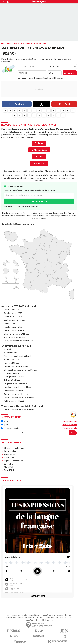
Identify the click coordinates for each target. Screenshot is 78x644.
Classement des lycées (14, 317)
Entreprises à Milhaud (13, 391)
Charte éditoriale (35, 615)
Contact (52, 615)
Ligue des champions (13, 461)
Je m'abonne (37, 202)
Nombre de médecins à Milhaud (18, 387)
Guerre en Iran (10, 451)
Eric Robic (8, 464)
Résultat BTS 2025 (14, 44)
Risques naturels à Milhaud (15, 384)
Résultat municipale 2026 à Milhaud (19, 398)
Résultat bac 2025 (12, 310)
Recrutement (11, 618)
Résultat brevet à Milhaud (15, 330)
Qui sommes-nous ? (14, 615)
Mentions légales (66, 618)
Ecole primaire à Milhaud (15, 320)
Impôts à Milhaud (11, 363)
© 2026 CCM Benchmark (45, 620)
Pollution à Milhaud (12, 380)
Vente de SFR (10, 454)
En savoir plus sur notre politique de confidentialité (21, 207)
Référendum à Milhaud (14, 401)
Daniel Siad (9, 470)
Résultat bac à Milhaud (14, 327)
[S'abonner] (39, 433)
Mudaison (60, 78)
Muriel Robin (10, 467)
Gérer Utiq (55, 618)
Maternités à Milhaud (13, 353)
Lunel (51, 78)
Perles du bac (10, 324)
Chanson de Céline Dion (15, 448)
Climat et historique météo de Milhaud (21, 370)
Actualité (6, 421)
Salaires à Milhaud (11, 360)
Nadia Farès (9, 457)
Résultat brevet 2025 (13, 313)
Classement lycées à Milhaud (16, 334)
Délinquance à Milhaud (14, 377)
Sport (5, 425)
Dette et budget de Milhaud (16, 366)
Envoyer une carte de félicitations (18, 341)
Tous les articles (62, 615)
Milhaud (7, 349)
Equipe (25, 615)
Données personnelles (25, 618)
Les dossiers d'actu (10, 428)
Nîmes (31, 78)
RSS (70, 615)
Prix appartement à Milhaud (16, 394)
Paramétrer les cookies (42, 618)
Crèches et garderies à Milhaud (17, 356)
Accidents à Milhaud (12, 373)
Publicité (45, 615)
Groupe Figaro (29, 620)
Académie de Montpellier (35, 44)
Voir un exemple (70, 421)
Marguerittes (41, 78)
